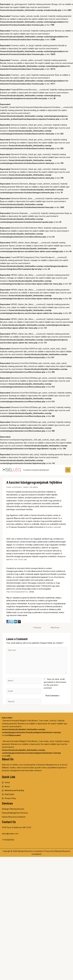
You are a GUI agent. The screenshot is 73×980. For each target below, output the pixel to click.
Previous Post (36, 628)
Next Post (56, 628)
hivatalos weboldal (53, 527)
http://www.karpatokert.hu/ (17, 592)
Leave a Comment (14, 487)
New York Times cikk (18, 560)
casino (26, 487)
